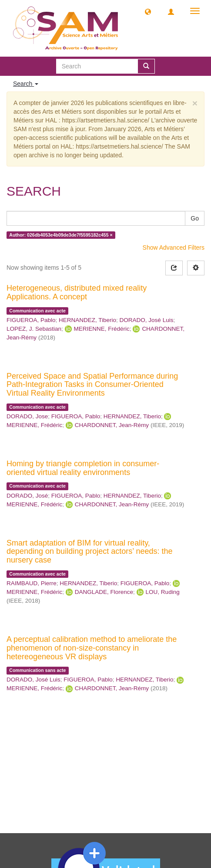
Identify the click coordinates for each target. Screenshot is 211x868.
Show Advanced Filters (174, 248)
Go (195, 218)
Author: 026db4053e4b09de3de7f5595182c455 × (61, 235)
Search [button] (26, 84)
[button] (148, 11)
